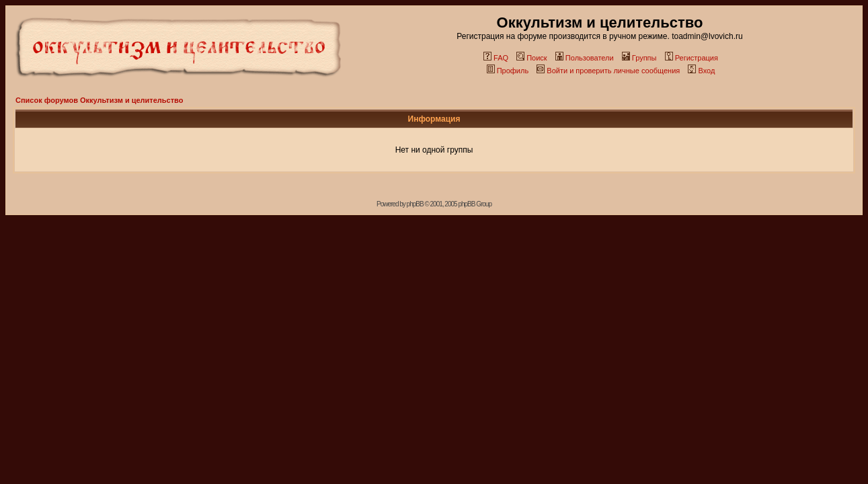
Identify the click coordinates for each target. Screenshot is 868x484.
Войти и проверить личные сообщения (608, 71)
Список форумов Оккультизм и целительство (99, 100)
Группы (639, 58)
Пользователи (585, 58)
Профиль (508, 71)
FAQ (496, 58)
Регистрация (692, 58)
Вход (701, 71)
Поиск (531, 58)
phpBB (415, 204)
